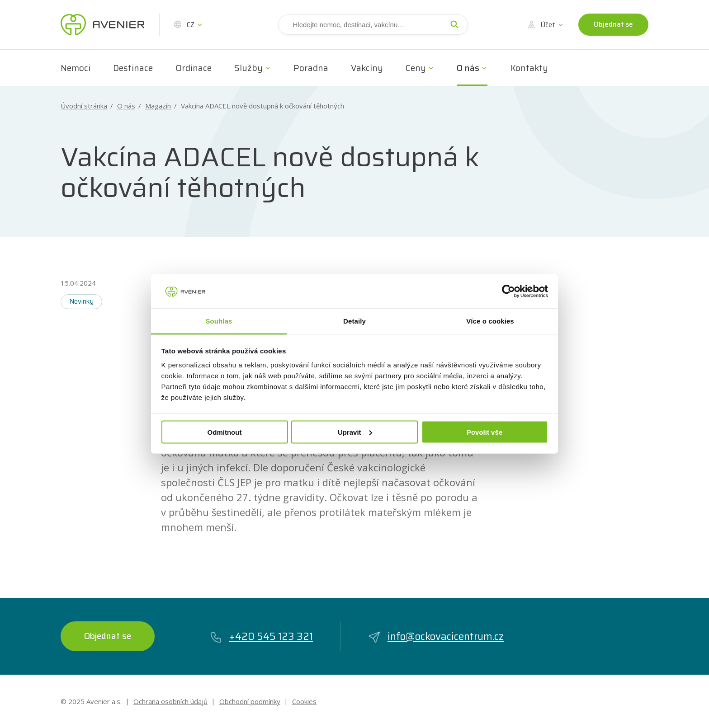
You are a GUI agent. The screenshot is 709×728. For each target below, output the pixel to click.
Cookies (304, 701)
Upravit (355, 432)
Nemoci (76, 68)
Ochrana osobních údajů (170, 701)
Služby (248, 68)
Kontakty (529, 68)
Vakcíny (367, 68)
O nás (468, 68)
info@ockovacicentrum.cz (436, 636)
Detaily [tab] (354, 321)
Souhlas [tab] (219, 321)
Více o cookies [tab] (490, 321)
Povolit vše (484, 432)
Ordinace (194, 68)
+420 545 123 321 (261, 636)
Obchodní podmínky (250, 701)
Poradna (311, 68)
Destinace (133, 68)
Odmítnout (225, 432)
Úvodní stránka (84, 106)
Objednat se (613, 24)
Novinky (81, 301)
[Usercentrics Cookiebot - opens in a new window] (508, 291)
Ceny (416, 68)
